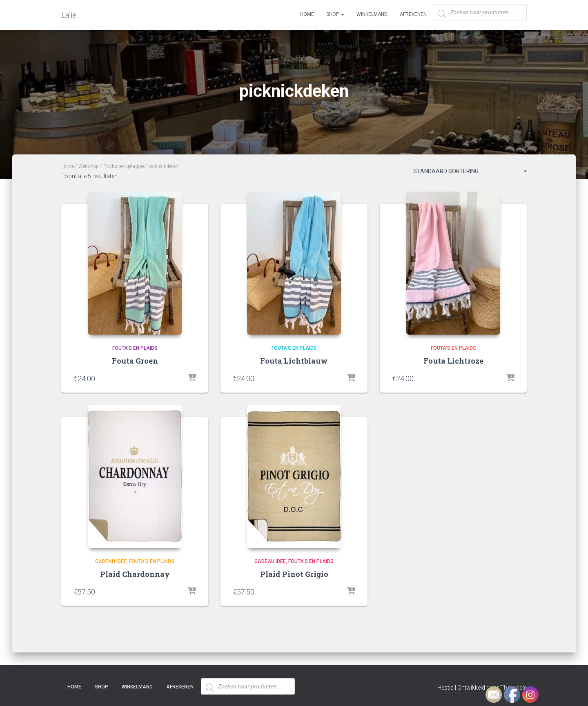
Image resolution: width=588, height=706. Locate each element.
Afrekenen (413, 14)
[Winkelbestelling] (470, 173)
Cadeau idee (111, 561)
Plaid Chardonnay (135, 574)
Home (307, 14)
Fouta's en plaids (135, 348)
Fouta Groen (135, 361)
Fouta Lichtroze (453, 361)
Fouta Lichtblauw (294, 361)
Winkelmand (372, 14)
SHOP (335, 14)
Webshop (89, 166)
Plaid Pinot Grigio (294, 574)
